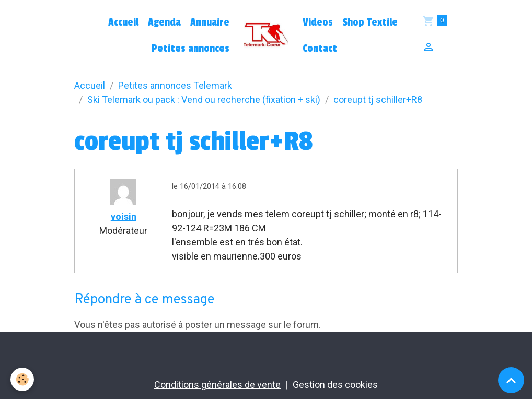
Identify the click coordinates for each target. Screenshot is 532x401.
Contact (320, 49)
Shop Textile (370, 22)
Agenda (164, 22)
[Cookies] (22, 379)
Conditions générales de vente (217, 385)
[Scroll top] (511, 380)
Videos (318, 22)
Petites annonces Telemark (175, 85)
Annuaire (210, 22)
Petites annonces (190, 49)
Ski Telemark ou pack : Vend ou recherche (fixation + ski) (204, 99)
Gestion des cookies (335, 385)
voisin (124, 216)
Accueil (123, 22)
